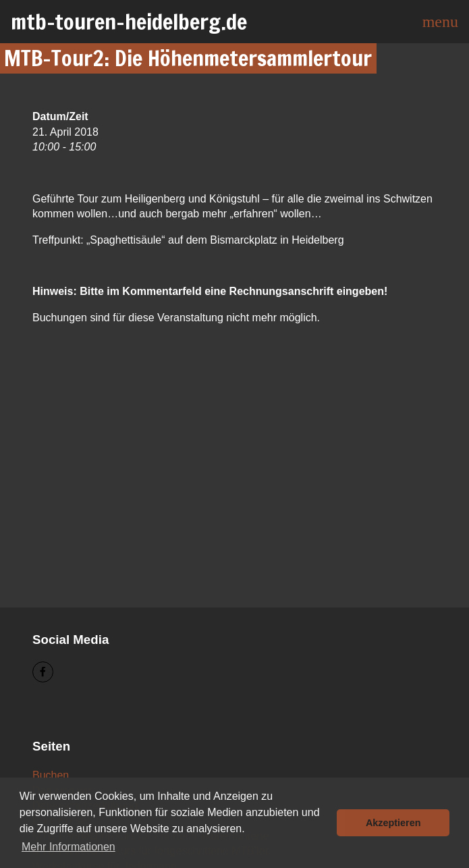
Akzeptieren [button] (393, 823)
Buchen (51, 775)
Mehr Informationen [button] (68, 847)
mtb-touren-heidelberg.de (129, 22)
